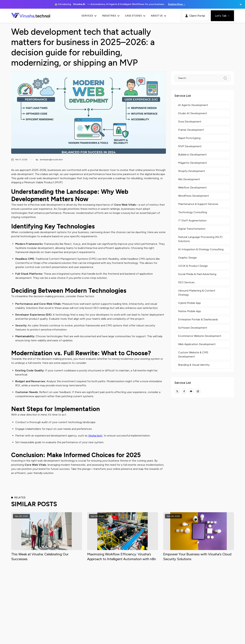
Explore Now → (177, 4)
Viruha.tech (95, 436)
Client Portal (195, 16)
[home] (36, 16)
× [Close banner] (241, 4)
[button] (94, 16)
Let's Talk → (222, 16)
